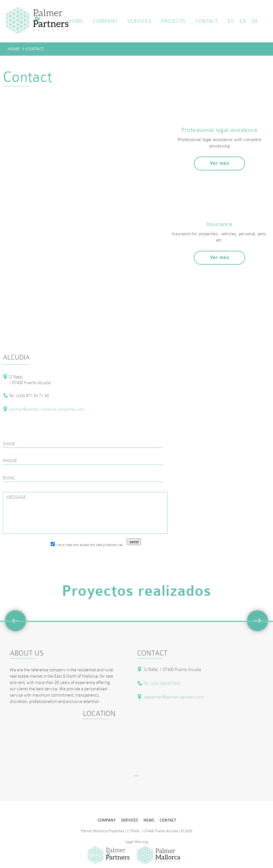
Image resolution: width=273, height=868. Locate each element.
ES (231, 21)
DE (255, 21)
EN (243, 21)
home (76, 21)
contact (207, 21)
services (139, 21)
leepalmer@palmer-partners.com (174, 697)
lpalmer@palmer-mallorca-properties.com (47, 409)
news (149, 820)
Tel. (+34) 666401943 (162, 683)
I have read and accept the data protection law (87, 545)
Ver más (220, 163)
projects (173, 21)
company (105, 21)
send (134, 542)
